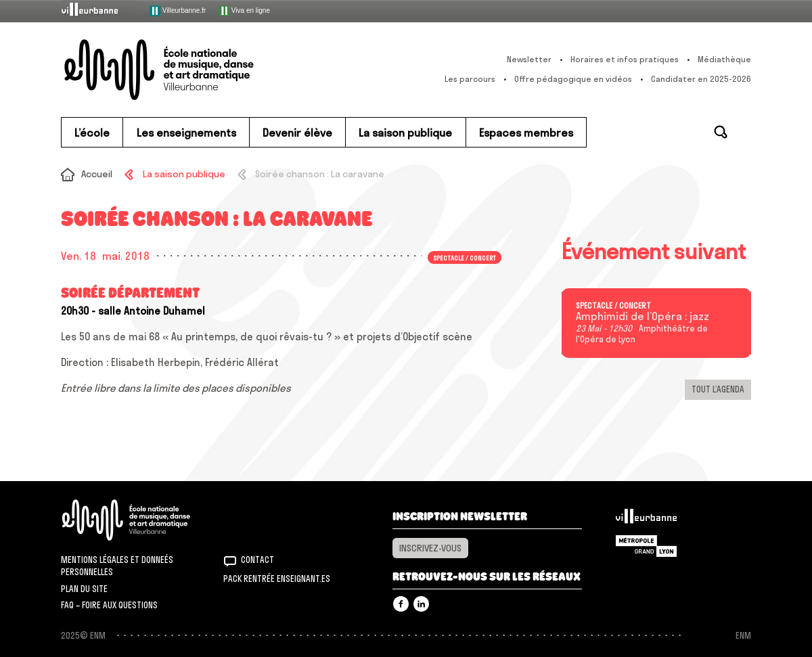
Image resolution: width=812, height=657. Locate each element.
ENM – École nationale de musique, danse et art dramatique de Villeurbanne (186, 70)
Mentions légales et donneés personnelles (117, 566)
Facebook (401, 604)
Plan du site (84, 589)
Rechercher (721, 132)
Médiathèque (724, 59)
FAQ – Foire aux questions (109, 605)
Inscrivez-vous (430, 548)
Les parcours (470, 79)
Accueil (97, 174)
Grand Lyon (646, 546)
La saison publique (184, 174)
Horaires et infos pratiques (625, 59)
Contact (257, 560)
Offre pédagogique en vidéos (573, 79)
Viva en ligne (244, 11)
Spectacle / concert (465, 257)
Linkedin (421, 604)
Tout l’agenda (718, 389)
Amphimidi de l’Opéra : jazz (642, 317)
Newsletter (529, 59)
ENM (144, 520)
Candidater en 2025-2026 (701, 79)
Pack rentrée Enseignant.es (277, 579)
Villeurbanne (646, 520)
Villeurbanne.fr (178, 11)
